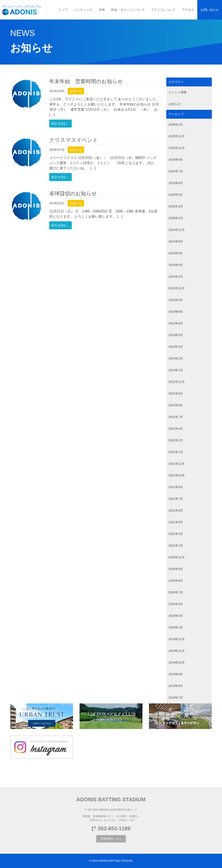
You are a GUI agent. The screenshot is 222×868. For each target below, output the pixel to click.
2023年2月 (176, 358)
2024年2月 (176, 277)
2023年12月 (177, 288)
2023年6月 (176, 323)
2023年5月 (176, 335)
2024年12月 (177, 230)
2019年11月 (177, 651)
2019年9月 (176, 674)
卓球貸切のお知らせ (73, 194)
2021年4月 (176, 534)
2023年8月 (176, 312)
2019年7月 (176, 698)
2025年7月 (176, 171)
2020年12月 (177, 557)
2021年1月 (176, 546)
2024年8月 (176, 241)
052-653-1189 (111, 828)
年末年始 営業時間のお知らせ (86, 81)
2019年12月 (177, 639)
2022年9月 (176, 394)
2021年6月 (176, 510)
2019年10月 (177, 662)
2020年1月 (176, 627)
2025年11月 (177, 148)
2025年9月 (176, 160)
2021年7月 (176, 499)
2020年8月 (176, 581)
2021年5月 (176, 522)
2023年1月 (176, 370)
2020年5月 (176, 604)
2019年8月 (176, 686)
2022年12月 (177, 382)
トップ (63, 10)
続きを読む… (60, 123)
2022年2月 (176, 440)
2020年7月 (176, 592)
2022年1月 (176, 452)
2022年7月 (176, 417)
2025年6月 (176, 183)
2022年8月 (176, 405)
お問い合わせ (210, 10)
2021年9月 (176, 487)
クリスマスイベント (74, 140)
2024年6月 (176, 253)
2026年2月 (176, 125)
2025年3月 (176, 206)
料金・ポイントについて (128, 10)
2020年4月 (176, 616)
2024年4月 (176, 265)
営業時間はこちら (111, 839)
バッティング (83, 10)
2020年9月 (176, 569)
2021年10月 (177, 475)
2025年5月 (176, 195)
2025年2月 (176, 218)
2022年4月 (176, 429)
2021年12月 (177, 464)
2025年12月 (177, 136)
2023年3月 (176, 347)
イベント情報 (178, 92)
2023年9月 (176, 300)
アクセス (188, 10)
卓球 (102, 10)
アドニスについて (163, 10)
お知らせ (76, 91)
